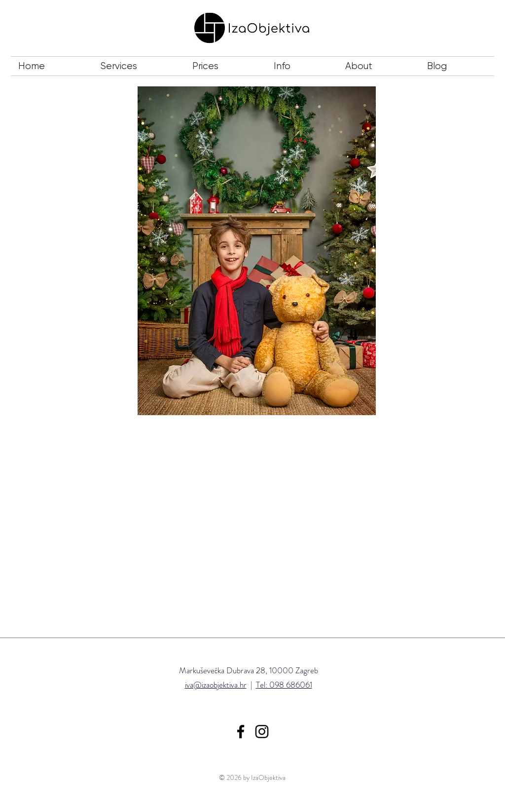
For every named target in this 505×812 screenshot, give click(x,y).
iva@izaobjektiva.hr (216, 685)
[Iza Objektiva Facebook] (241, 732)
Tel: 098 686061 (284, 685)
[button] (139, 66)
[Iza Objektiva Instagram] (262, 732)
